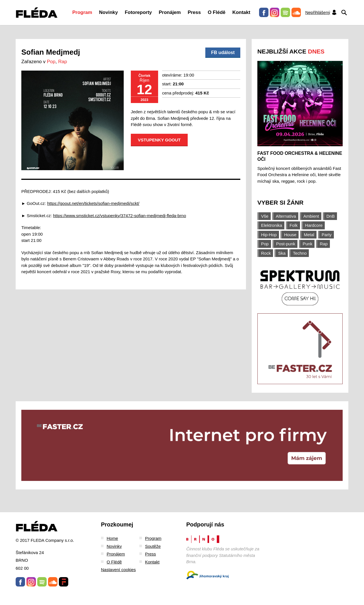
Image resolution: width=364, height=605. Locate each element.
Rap (62, 62)
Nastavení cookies (118, 570)
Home (112, 538)
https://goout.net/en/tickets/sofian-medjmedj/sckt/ (93, 203)
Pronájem (170, 12)
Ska (282, 253)
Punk (307, 244)
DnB (331, 216)
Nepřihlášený (321, 12)
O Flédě (216, 12)
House (290, 235)
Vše (265, 216)
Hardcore (314, 225)
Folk (293, 225)
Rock (266, 253)
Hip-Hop (269, 235)
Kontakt (241, 12)
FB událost (223, 53)
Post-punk (286, 244)
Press (194, 12)
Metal (309, 235)
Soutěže (153, 546)
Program (82, 12)
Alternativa (286, 216)
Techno (300, 253)
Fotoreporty (138, 12)
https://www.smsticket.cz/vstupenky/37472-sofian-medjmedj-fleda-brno (120, 216)
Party (327, 235)
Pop (51, 62)
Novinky (108, 12)
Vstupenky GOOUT (159, 140)
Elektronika (272, 225)
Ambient (311, 216)
